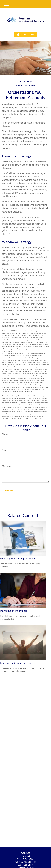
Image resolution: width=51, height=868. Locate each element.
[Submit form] (9, 491)
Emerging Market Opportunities (18, 558)
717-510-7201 (28, 859)
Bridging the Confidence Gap (16, 663)
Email (5, 450)
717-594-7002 (30, 862)
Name (5, 434)
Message (6, 466)
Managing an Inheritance (14, 611)
